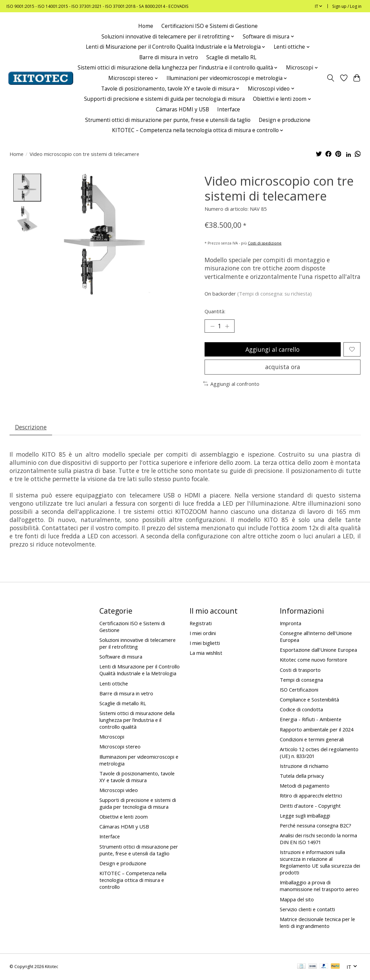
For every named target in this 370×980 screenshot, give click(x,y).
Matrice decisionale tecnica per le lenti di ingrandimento (317, 923)
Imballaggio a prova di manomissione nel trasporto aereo (319, 886)
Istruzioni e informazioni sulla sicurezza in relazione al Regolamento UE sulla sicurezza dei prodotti (320, 863)
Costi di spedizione (265, 243)
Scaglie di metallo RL (231, 57)
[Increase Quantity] (227, 326)
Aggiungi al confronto (231, 384)
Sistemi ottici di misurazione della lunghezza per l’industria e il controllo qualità (137, 720)
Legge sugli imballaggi (305, 816)
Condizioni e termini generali (312, 740)
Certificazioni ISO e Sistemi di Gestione (210, 26)
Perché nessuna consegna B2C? (316, 826)
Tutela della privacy (302, 776)
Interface (229, 109)
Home (146, 26)
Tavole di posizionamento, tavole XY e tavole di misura (137, 777)
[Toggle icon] (330, 78)
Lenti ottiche (114, 684)
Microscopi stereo (120, 747)
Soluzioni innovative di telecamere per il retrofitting (138, 644)
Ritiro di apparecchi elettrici (311, 796)
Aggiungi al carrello (272, 349)
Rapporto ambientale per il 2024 (317, 730)
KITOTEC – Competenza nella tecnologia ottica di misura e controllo (133, 880)
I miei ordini (203, 633)
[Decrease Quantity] (212, 326)
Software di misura (121, 657)
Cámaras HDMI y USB (182, 109)
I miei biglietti (205, 644)
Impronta (291, 623)
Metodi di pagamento (305, 786)
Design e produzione (285, 120)
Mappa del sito (297, 900)
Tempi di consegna (301, 680)
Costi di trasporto (300, 670)
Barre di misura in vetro (169, 57)
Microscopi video (119, 790)
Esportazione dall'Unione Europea (318, 650)
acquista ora (283, 367)
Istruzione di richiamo (304, 766)
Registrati (201, 623)
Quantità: (215, 311)
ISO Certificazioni (299, 690)
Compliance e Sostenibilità (309, 700)
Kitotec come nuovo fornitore (313, 660)
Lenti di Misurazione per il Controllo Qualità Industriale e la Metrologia (140, 670)
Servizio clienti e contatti (307, 910)
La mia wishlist (206, 653)
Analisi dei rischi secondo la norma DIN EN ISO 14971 (318, 839)
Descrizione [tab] (31, 427)
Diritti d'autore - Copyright (310, 806)
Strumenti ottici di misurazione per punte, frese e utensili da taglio (168, 120)
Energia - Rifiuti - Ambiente (311, 720)
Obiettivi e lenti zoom (124, 817)
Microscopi (112, 737)
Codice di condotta (301, 710)
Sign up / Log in (347, 6)
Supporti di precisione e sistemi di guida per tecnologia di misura (164, 99)
